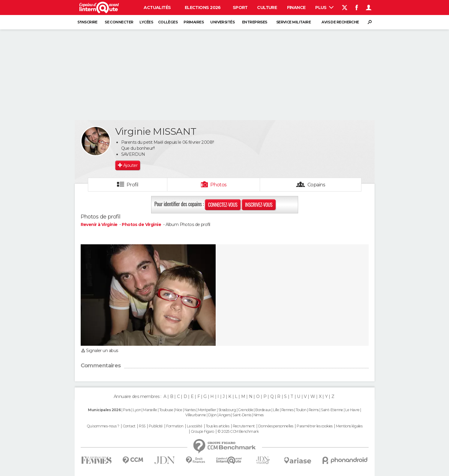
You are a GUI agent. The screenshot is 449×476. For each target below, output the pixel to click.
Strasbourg (227, 410)
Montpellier (207, 410)
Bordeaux (263, 410)
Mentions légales (349, 426)
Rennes (287, 410)
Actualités (157, 8)
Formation (175, 426)
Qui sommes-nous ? (103, 426)
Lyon (137, 410)
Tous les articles (217, 426)
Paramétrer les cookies (315, 426)
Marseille (150, 410)
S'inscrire (87, 22)
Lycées (146, 22)
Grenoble (245, 410)
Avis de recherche (340, 22)
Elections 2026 (203, 8)
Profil (133, 185)
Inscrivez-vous (259, 205)
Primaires (194, 22)
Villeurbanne (196, 415)
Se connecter (119, 22)
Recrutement (244, 426)
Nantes (190, 410)
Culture (267, 8)
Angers (224, 415)
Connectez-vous (223, 205)
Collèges (168, 22)
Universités (222, 22)
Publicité (156, 426)
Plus (324, 8)
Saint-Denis (242, 415)
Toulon (301, 410)
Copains (316, 185)
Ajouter (130, 165)
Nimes (259, 415)
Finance (296, 8)
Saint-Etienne (332, 410)
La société (195, 426)
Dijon (212, 415)
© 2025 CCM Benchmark (238, 432)
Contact (129, 426)
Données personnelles (276, 426)
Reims (314, 410)
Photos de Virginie (141, 224)
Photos (219, 185)
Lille (276, 410)
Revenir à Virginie (100, 224)
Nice (179, 410)
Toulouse (166, 410)
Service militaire (293, 22)
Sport (240, 8)
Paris (127, 410)
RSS (142, 426)
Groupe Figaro (202, 432)
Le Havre (352, 410)
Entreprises (255, 22)
